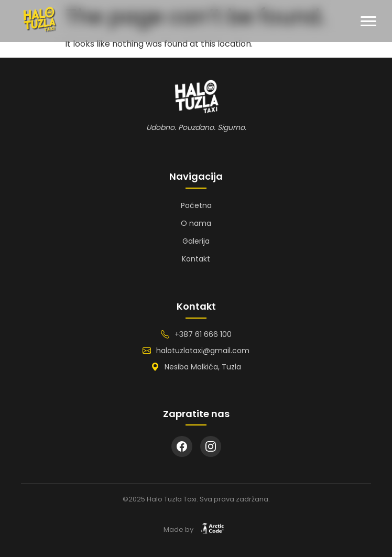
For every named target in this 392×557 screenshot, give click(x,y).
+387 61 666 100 (203, 334)
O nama (196, 223)
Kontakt (196, 259)
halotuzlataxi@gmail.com (203, 351)
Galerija (196, 241)
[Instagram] (211, 446)
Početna (196, 205)
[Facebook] (182, 446)
